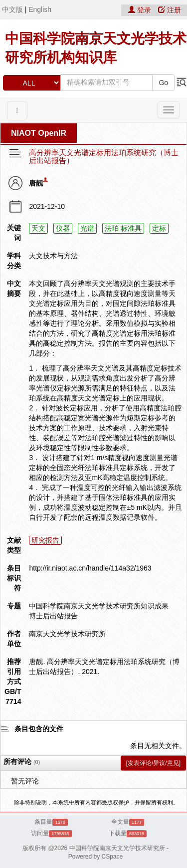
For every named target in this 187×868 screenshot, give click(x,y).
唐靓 (36, 183)
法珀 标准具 (123, 228)
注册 (170, 10)
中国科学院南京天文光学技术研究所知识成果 (99, 606)
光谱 (87, 228)
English (40, 9)
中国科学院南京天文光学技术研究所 (117, 848)
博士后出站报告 (53, 616)
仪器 (63, 228)
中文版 (12, 9)
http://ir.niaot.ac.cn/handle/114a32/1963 (90, 568)
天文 (38, 228)
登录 (141, 10)
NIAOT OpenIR (39, 133)
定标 (159, 228)
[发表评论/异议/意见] (153, 763)
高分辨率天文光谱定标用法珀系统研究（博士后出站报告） (104, 157)
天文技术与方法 (53, 256)
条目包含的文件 (39, 729)
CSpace (112, 857)
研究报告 (45, 540)
